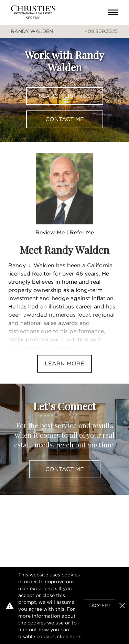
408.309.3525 (101, 31)
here (75, 636)
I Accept (100, 606)
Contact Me (65, 119)
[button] (122, 606)
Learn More (64, 364)
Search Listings (64, 96)
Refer (82, 232)
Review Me (50, 232)
